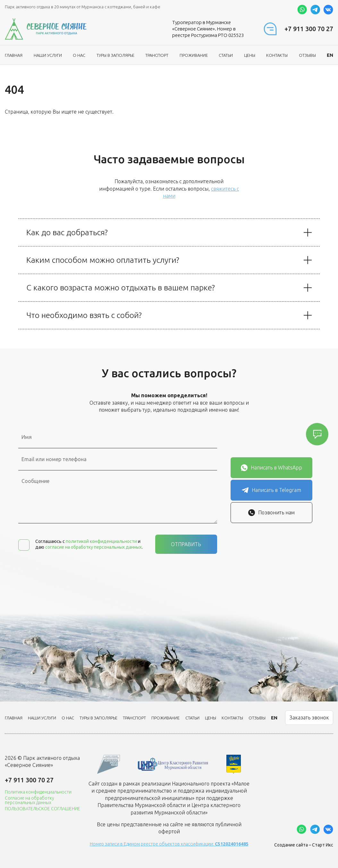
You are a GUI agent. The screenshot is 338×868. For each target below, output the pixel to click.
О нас (79, 55)
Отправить (186, 544)
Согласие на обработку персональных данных (30, 800)
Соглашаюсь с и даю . (89, 544)
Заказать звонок (309, 718)
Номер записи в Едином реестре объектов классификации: (169, 844)
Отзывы (307, 55)
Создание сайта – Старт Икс (304, 845)
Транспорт (157, 55)
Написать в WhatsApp (271, 468)
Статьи (226, 55)
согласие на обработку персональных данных (93, 547)
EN (330, 55)
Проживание (194, 55)
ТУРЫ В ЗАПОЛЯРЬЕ (115, 55)
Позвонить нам (271, 513)
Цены (250, 55)
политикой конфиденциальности (101, 541)
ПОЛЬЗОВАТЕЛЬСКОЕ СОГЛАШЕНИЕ (42, 809)
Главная (14, 55)
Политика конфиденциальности (38, 792)
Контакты (277, 55)
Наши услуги (48, 55)
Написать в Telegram (271, 490)
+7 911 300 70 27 (309, 29)
